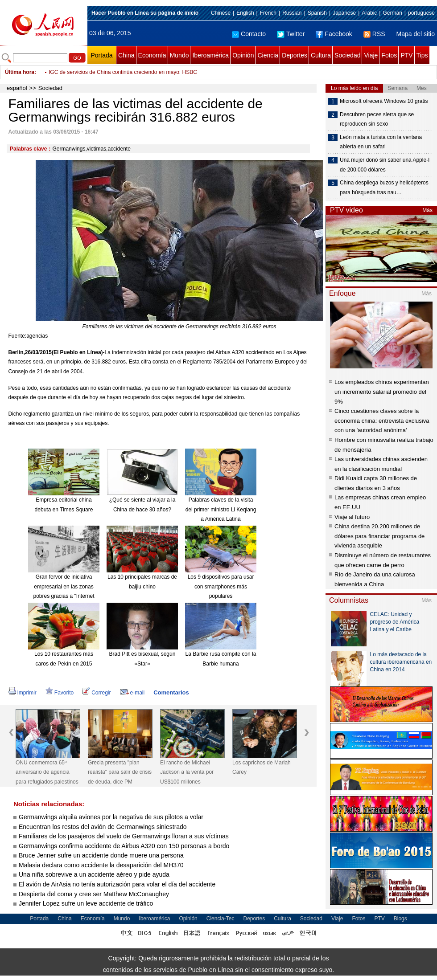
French (268, 13)
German (392, 13)
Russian (292, 13)
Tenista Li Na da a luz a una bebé (88, 68)
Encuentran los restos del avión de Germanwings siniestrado (103, 827)
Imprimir (23, 693)
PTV (406, 55)
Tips (422, 55)
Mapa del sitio (416, 34)
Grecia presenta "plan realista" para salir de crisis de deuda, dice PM (120, 772)
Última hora (20, 72)
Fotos (389, 55)
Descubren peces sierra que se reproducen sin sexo (377, 119)
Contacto (249, 34)
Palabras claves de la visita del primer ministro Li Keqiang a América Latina (221, 509)
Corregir (97, 693)
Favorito (60, 693)
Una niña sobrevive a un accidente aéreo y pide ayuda (94, 874)
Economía (152, 55)
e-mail (132, 693)
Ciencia (268, 55)
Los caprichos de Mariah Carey (262, 768)
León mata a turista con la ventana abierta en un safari (381, 142)
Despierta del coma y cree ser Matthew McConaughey (94, 894)
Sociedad (347, 55)
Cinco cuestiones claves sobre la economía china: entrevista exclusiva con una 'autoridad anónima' (382, 421)
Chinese (221, 13)
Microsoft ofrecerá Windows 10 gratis (384, 101)
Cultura (321, 55)
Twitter (291, 34)
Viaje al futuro (352, 517)
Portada (101, 55)
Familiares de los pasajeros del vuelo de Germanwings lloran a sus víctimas (124, 836)
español (17, 88)
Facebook (334, 34)
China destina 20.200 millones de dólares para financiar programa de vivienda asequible (379, 536)
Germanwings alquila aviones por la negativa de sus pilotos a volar (111, 817)
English (245, 13)
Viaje (371, 55)
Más (427, 210)
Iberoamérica (210, 55)
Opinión (243, 55)
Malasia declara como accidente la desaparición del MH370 (101, 865)
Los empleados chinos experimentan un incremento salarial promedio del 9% (382, 392)
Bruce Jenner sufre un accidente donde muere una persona (101, 855)
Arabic (369, 13)
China (126, 55)
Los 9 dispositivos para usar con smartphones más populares (221, 586)
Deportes (295, 55)
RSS (374, 34)
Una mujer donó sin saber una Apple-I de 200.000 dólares (385, 165)
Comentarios (171, 692)
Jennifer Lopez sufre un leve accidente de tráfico (86, 903)
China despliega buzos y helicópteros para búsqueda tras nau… (384, 188)
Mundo (179, 55)
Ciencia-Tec (221, 919)
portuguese (421, 13)
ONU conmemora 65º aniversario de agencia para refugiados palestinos (47, 772)
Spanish (317, 13)
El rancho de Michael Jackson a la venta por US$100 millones (187, 772)
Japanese (344, 13)
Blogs (400, 919)
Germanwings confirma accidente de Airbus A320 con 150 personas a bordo (124, 846)
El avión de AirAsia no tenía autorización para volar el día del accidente (117, 884)
